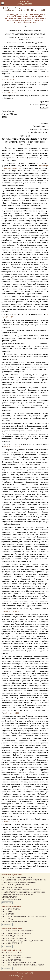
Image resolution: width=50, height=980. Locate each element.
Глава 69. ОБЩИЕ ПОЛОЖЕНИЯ (12, 953)
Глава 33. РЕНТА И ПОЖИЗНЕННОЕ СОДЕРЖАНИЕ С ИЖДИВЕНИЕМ (24, 916)
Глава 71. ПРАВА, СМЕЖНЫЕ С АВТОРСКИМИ (16, 958)
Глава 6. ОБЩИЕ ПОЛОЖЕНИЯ (11, 899)
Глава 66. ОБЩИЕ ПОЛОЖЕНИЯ (12, 943)
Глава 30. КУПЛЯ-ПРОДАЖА (11, 909)
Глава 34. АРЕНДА (8, 919)
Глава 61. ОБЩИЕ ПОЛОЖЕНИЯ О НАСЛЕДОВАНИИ (18, 931)
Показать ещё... (7, 903)
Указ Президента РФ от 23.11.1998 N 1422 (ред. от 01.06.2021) (26, 10)
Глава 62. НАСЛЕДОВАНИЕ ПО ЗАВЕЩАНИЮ (16, 933)
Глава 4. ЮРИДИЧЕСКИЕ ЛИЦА (12, 887)
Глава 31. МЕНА (7, 912)
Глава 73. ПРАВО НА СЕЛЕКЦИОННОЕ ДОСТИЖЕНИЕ (19, 963)
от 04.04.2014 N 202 (12, 611)
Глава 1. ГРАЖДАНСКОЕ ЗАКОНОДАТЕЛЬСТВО (17, 878)
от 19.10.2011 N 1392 (9, 93)
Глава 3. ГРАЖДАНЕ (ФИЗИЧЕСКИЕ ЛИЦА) (15, 885)
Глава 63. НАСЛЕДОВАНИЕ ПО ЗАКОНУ (14, 936)
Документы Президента (15, 8)
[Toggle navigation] (47, 3)
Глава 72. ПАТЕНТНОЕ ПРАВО (11, 960)
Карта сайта (25, 979)
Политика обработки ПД (25, 973)
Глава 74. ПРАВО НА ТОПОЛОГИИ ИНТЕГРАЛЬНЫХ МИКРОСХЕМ (23, 965)
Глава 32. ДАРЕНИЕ (8, 914)
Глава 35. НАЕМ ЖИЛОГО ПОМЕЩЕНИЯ (14, 921)
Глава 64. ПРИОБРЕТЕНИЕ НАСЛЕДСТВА (15, 938)
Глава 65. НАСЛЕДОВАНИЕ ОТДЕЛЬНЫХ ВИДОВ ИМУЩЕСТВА (22, 941)
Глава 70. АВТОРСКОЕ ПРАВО (11, 955)
